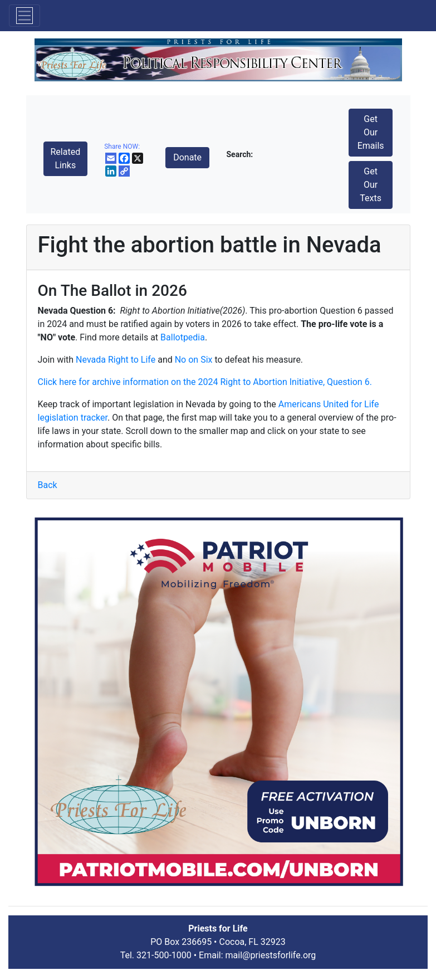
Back (48, 485)
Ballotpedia (183, 337)
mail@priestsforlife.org (271, 955)
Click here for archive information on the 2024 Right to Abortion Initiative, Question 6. (205, 382)
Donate (187, 157)
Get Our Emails (371, 132)
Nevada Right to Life (116, 360)
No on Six (194, 360)
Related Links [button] (66, 159)
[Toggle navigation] (25, 16)
